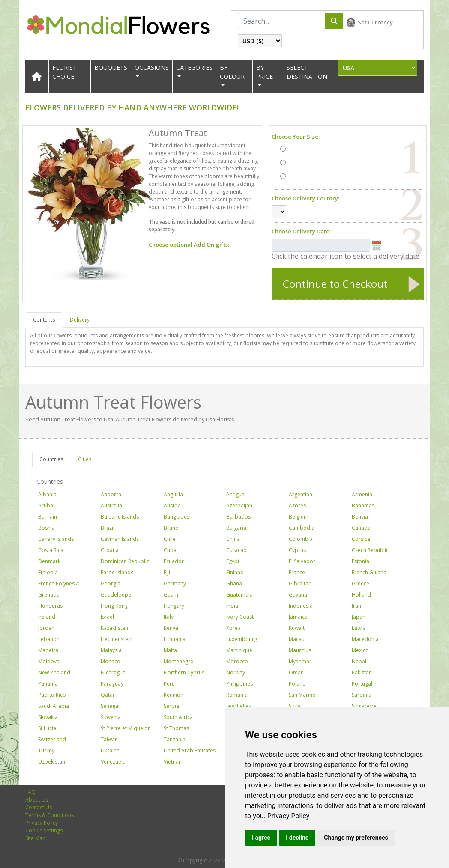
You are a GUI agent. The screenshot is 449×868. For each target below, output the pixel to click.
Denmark (49, 561)
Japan (359, 617)
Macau (297, 639)
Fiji (167, 572)
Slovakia (48, 717)
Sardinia (362, 695)
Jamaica (298, 617)
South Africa (178, 717)
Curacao (236, 550)
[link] (289, 816)
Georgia (111, 583)
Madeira (48, 650)
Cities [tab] (85, 459)
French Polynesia (58, 583)
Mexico (360, 650)
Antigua (235, 494)
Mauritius (300, 650)
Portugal (362, 684)
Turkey (46, 750)
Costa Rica (51, 550)
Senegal (110, 706)
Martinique (239, 650)
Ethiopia (48, 572)
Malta (170, 650)
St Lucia (47, 728)
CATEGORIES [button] (194, 67)
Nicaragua (113, 673)
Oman (296, 673)
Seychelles (239, 706)
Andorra (111, 494)
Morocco (237, 661)
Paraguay (112, 684)
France (297, 572)
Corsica (361, 539)
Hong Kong (114, 606)
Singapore (364, 706)
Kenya (171, 628)
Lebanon (49, 639)
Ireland (47, 617)
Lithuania (175, 639)
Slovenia (111, 717)
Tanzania (175, 739)
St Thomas (176, 728)
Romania (237, 695)
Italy (169, 617)
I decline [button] (297, 838)
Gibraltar (300, 583)
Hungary (174, 606)
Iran (356, 606)
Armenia (362, 494)
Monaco (111, 661)
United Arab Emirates (190, 750)
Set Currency (375, 22)
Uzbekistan (52, 762)
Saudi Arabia (54, 706)
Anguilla (173, 494)
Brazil (108, 528)
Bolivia (360, 517)
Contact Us (39, 807)
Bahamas (363, 506)
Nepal (359, 661)
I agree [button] (261, 838)
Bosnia (46, 528)
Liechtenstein (117, 639)
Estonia (361, 561)
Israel (107, 617)
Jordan (46, 628)
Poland (297, 684)
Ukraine (110, 750)
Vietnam (174, 762)
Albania (47, 494)
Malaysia (111, 650)
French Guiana (369, 572)
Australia (111, 506)
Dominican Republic (125, 561)
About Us (37, 800)
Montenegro (179, 661)
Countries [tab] (51, 459)
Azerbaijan (239, 506)
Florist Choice (64, 72)
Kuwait (297, 628)
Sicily (295, 706)
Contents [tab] (44, 320)
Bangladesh (178, 517)
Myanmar (300, 661)
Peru (169, 684)
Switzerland (52, 739)
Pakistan (362, 673)
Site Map (36, 838)
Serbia (171, 706)
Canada (361, 528)
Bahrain (48, 517)
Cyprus (297, 550)
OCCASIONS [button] (152, 67)
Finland (235, 572)
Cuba (170, 550)
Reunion (174, 695)
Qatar (108, 695)
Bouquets (111, 67)
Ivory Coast (240, 617)
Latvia (359, 628)
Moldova (49, 661)
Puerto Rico (52, 695)
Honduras (50, 606)
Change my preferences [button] (356, 838)
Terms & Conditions (49, 815)
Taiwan (109, 739)
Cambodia (302, 528)
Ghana (234, 583)
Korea (233, 628)
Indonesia (301, 606)
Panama (48, 684)
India (232, 606)
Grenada (49, 595)
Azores (297, 506)
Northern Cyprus (184, 673)
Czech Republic (370, 550)
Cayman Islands (120, 539)
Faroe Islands (117, 572)
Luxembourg (242, 639)
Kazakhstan (114, 628)
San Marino (302, 695)
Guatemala (239, 595)
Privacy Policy (289, 816)
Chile (170, 539)
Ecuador (174, 561)
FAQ (30, 792)
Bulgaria (236, 528)
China (233, 539)
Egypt (233, 561)
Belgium (299, 517)
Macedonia (365, 639)
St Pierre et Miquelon (126, 728)
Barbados (238, 517)
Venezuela (113, 762)
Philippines (239, 684)
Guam (171, 595)
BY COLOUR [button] (232, 72)
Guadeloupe (116, 595)
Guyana (298, 595)
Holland (361, 595)
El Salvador (302, 561)
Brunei (172, 528)
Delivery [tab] (80, 320)
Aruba (46, 506)
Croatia (110, 550)
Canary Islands (56, 539)
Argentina (301, 494)
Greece (361, 583)
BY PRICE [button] (265, 72)
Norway (236, 673)
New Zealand (54, 673)
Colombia (301, 539)
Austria (172, 506)
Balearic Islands (120, 517)
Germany (175, 583)
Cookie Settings (44, 831)
